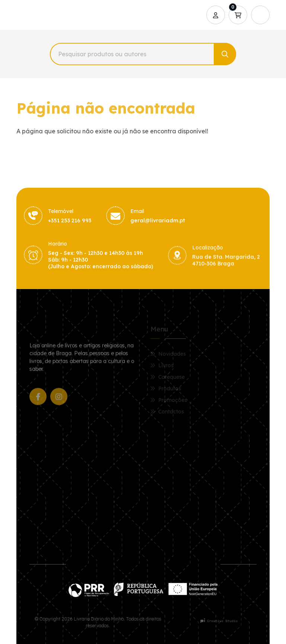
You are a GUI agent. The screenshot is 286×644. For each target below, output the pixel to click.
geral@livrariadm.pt (158, 222)
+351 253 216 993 (70, 221)
